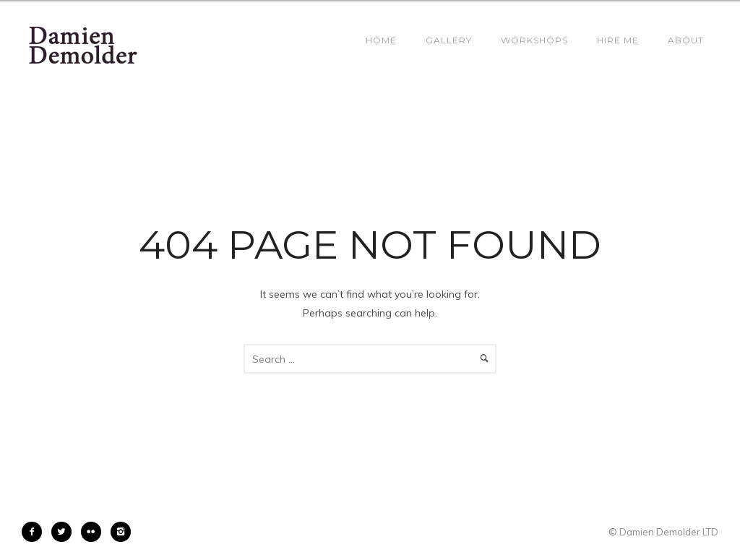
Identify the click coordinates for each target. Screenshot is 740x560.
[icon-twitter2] (65, 532)
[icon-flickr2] (95, 532)
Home (381, 40)
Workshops (534, 40)
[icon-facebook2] (35, 532)
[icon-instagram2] (121, 532)
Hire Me (618, 40)
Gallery (449, 40)
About (686, 40)
